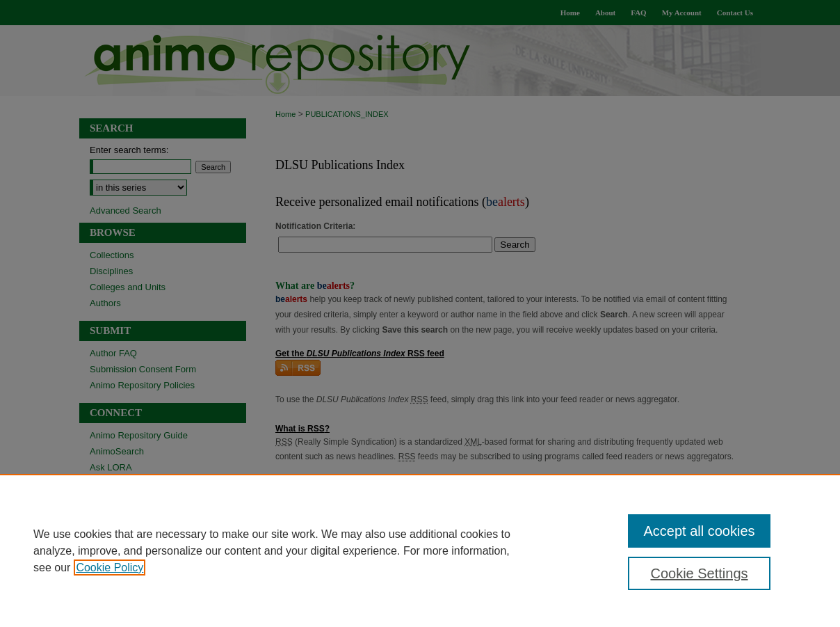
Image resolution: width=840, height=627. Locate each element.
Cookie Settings (699, 573)
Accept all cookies (699, 531)
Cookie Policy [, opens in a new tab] (110, 568)
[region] (420, 550)
